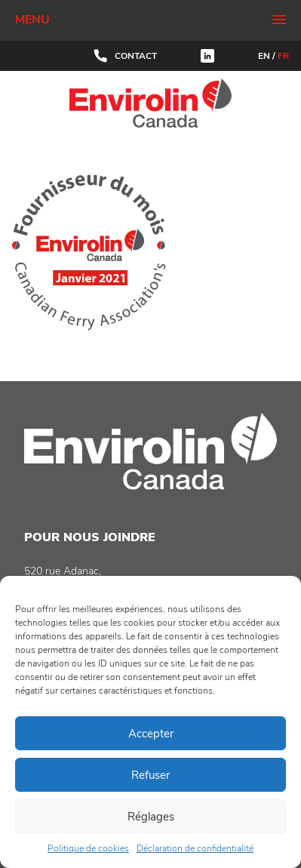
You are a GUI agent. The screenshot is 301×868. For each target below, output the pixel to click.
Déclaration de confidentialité (195, 848)
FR (283, 56)
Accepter (151, 734)
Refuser (150, 775)
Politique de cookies (88, 848)
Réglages (151, 817)
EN (264, 56)
